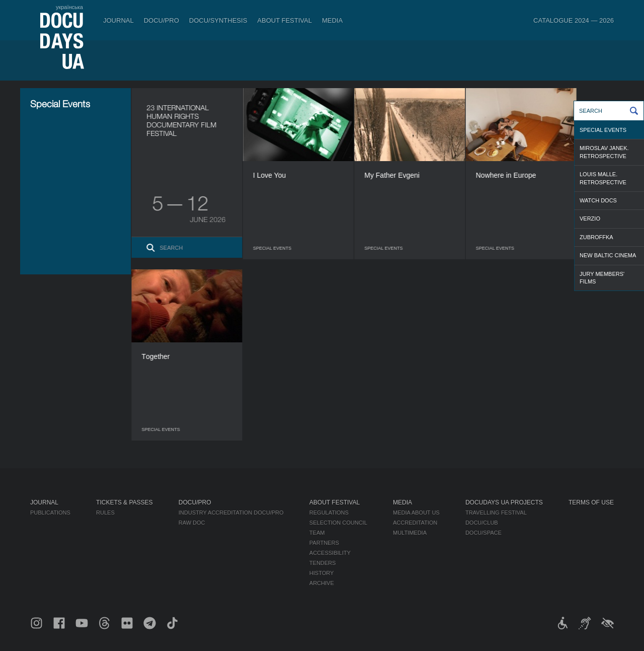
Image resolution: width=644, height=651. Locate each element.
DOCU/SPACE (484, 533)
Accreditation (415, 523)
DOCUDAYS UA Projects (504, 502)
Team (317, 533)
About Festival (285, 20)
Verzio (590, 219)
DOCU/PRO (162, 20)
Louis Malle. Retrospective (603, 178)
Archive (322, 583)
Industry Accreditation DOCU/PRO (231, 513)
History (322, 573)
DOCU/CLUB (482, 523)
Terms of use (591, 502)
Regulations (329, 513)
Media (332, 20)
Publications (50, 513)
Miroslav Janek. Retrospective (604, 152)
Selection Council (338, 523)
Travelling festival (496, 513)
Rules (105, 513)
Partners (324, 543)
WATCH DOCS (598, 200)
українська (69, 7)
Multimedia (410, 533)
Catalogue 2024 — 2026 (574, 20)
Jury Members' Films (602, 278)
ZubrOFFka (596, 237)
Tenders (323, 563)
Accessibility (330, 553)
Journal (118, 20)
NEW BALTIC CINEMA (608, 255)
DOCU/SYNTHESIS (218, 20)
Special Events (603, 130)
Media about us (416, 513)
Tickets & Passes (124, 502)
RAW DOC (192, 523)
